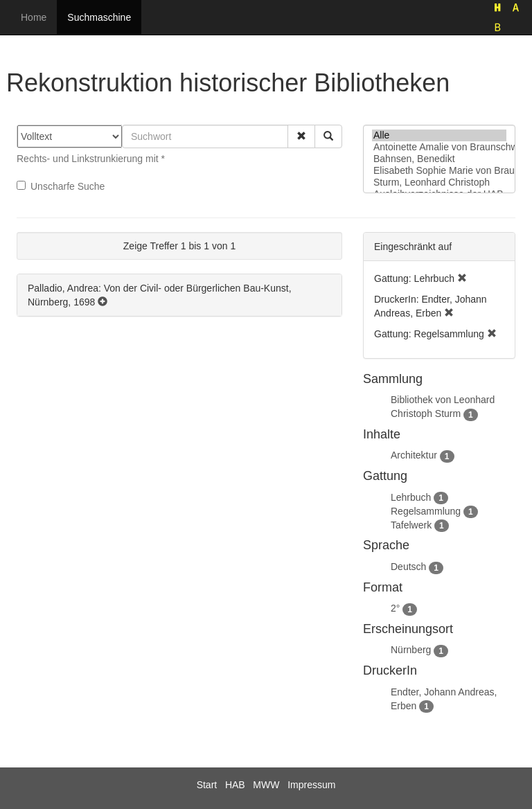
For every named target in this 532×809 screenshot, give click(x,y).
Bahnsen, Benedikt (439, 159)
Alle (439, 135)
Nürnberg (411, 650)
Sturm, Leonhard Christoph (439, 183)
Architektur (414, 455)
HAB (235, 785)
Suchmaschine (99, 17)
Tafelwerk (411, 525)
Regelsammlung (426, 511)
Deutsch (408, 567)
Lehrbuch (411, 497)
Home (34, 17)
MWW (266, 785)
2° (395, 608)
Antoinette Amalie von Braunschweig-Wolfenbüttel (439, 147)
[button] (301, 136)
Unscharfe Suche (61, 186)
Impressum (311, 785)
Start (207, 785)
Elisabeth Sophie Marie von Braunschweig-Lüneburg (439, 171)
